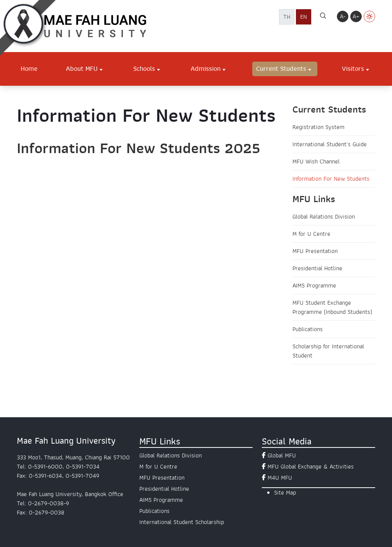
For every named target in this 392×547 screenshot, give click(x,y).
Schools (144, 69)
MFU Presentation (315, 251)
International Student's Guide (330, 144)
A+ (356, 16)
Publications (308, 329)
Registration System (318, 127)
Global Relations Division (324, 217)
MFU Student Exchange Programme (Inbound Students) (332, 307)
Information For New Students (331, 179)
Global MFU (282, 456)
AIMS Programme (314, 286)
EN (304, 17)
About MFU (82, 69)
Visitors (353, 69)
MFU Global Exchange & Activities (311, 467)
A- (343, 16)
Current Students (281, 69)
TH (287, 17)
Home (29, 69)
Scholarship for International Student (328, 351)
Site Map (285, 493)
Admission (206, 69)
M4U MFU (280, 478)
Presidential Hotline (317, 268)
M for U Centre (311, 234)
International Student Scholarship (182, 522)
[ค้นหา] (323, 17)
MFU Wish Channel (316, 162)
